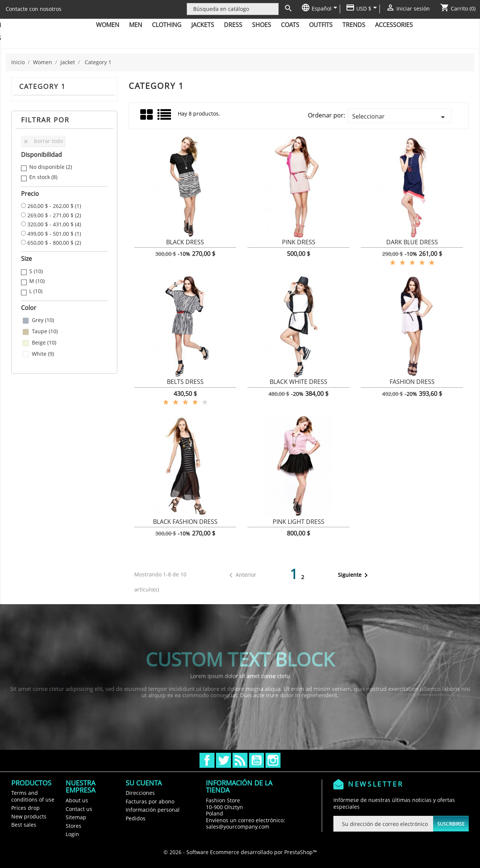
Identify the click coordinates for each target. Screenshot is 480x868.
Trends (354, 25)
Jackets (203, 25)
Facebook (207, 760)
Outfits (321, 25)
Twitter (223, 760)
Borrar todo (43, 141)
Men (136, 25)
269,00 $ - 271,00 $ (54, 215)
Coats (290, 25)
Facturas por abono (150, 801)
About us (77, 800)
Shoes (262, 25)
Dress (233, 25)
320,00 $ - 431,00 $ (54, 224)
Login (72, 834)
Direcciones (140, 793)
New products (29, 816)
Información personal (153, 810)
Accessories (394, 25)
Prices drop (25, 808)
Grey (43, 320)
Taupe (45, 331)
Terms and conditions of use (33, 796)
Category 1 (42, 86)
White (43, 354)
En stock (43, 177)
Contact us (79, 809)
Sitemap (76, 817)
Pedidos (136, 818)
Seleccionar (400, 117)
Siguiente (354, 575)
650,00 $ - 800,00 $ (54, 243)
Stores (73, 826)
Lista (165, 117)
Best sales (24, 825)
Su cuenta (144, 783)
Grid (147, 115)
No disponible (51, 167)
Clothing (167, 25)
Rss (240, 760)
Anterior (241, 575)
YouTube (256, 760)
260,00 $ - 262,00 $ (54, 206)
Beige (44, 343)
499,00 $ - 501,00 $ (54, 234)
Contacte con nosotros (34, 9)
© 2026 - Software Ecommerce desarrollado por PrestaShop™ (240, 852)
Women (108, 25)
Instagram (273, 760)
